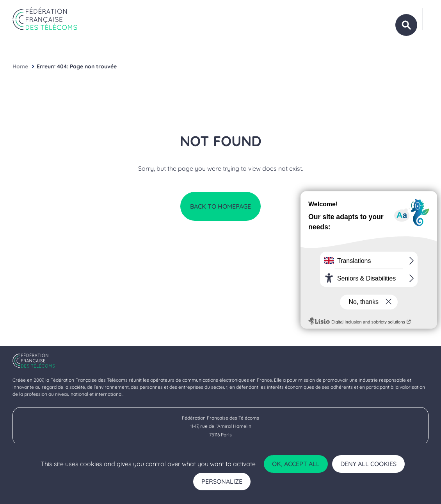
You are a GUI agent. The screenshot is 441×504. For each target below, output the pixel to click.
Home (20, 66)
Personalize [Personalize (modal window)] (222, 481)
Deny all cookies (368, 464)
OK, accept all (296, 464)
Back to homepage (220, 206)
